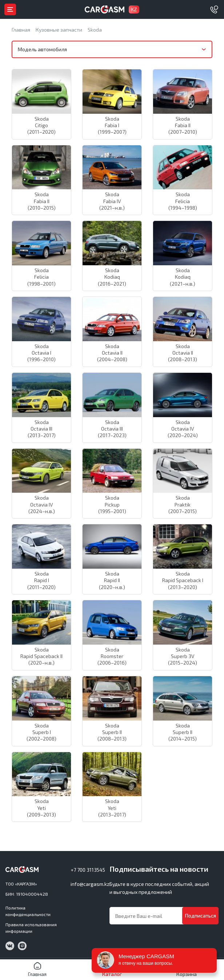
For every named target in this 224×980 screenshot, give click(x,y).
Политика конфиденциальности (28, 911)
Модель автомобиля (42, 49)
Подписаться (201, 916)
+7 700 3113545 (88, 870)
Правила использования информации (31, 928)
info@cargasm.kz (90, 884)
